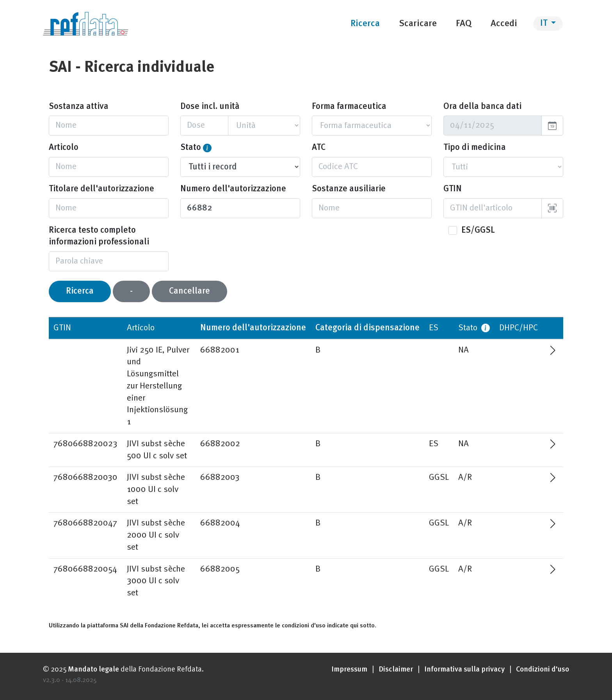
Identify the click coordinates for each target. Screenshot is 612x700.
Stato (191, 148)
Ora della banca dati (482, 107)
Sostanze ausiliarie (349, 189)
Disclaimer (396, 670)
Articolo (64, 148)
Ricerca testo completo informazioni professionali (99, 236)
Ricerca (80, 291)
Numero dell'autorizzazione (233, 189)
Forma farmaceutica (349, 107)
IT (545, 23)
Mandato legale (93, 670)
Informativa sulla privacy (464, 670)
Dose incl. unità (210, 107)
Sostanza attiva (79, 107)
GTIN (453, 189)
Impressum (349, 670)
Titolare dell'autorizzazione (101, 189)
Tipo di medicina (475, 148)
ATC (319, 148)
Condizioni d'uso (543, 670)
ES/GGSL (478, 230)
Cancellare (189, 291)
